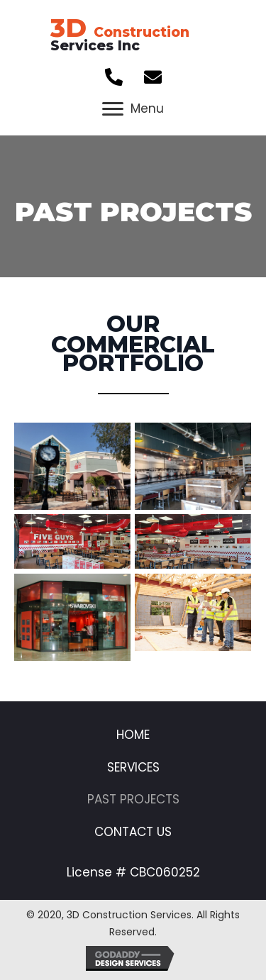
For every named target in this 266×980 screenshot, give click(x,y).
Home (133, 735)
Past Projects (133, 799)
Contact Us (133, 832)
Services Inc (120, 39)
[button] (113, 77)
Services (133, 767)
